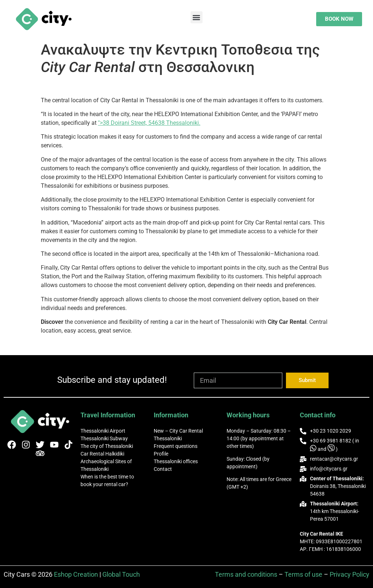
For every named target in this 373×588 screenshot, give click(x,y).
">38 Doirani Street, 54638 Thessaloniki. (149, 123)
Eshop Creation (76, 574)
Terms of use (303, 574)
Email (202, 369)
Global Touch (121, 574)
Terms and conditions (246, 574)
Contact (163, 469)
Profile (161, 454)
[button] (197, 17)
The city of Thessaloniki (107, 446)
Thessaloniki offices (176, 461)
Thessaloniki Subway (104, 438)
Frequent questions (176, 446)
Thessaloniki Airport (103, 431)
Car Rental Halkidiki (102, 454)
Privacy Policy (350, 574)
